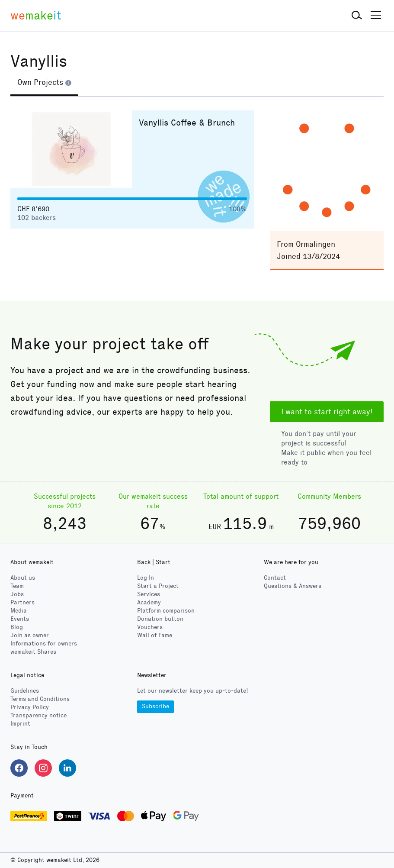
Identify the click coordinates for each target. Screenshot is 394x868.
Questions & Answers (293, 586)
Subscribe (155, 706)
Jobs (17, 594)
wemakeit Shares (33, 652)
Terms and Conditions (40, 699)
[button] (357, 16)
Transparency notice (38, 715)
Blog (17, 627)
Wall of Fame (155, 635)
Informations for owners (44, 644)
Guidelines (25, 691)
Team (17, 586)
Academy (149, 602)
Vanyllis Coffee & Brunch (187, 123)
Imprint (20, 724)
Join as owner (30, 635)
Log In (146, 578)
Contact (275, 578)
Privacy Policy (30, 707)
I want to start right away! (327, 412)
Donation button (160, 619)
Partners (22, 602)
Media (19, 611)
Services (149, 594)
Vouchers (150, 627)
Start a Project (158, 586)
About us (23, 578)
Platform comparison (166, 611)
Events (20, 619)
